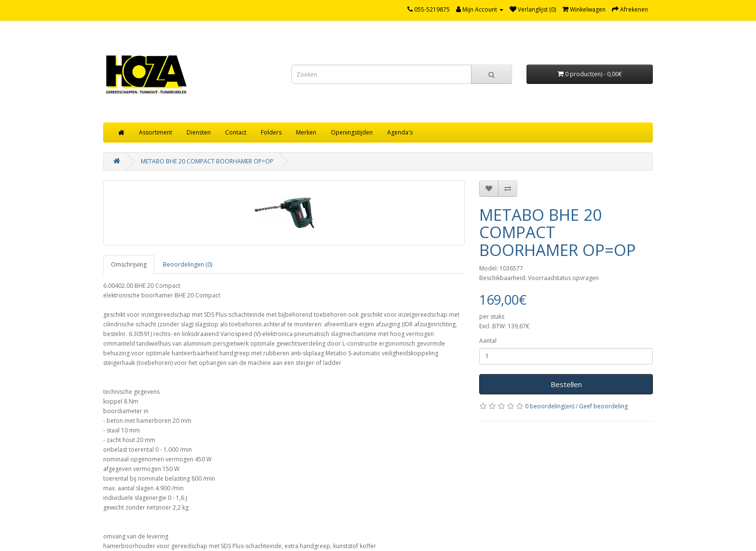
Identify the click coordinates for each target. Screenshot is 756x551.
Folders (271, 132)
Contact (236, 132)
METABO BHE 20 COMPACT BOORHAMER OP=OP (207, 161)
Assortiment (155, 132)
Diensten (199, 132)
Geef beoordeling (603, 406)
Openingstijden (352, 132)
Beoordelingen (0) (188, 264)
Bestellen (566, 384)
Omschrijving (129, 264)
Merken (306, 132)
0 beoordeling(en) (550, 406)
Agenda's (400, 132)
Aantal (488, 341)
